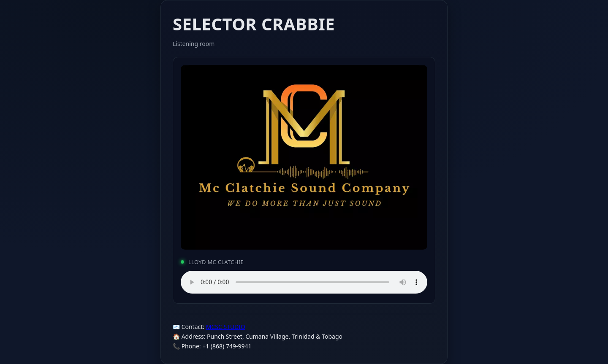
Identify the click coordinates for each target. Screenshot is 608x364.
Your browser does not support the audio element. (304, 282)
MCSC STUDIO (226, 327)
